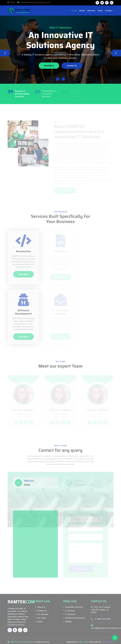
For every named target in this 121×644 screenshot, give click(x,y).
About (82, 11)
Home (74, 11)
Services (91, 11)
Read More (49, 66)
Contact (109, 11)
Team (100, 11)
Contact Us (72, 66)
